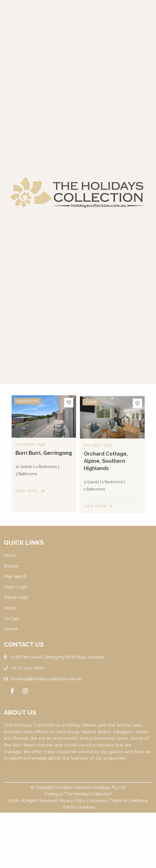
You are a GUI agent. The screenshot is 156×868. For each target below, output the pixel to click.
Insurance (98, 801)
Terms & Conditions (129, 801)
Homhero (87, 807)
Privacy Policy (72, 801)
